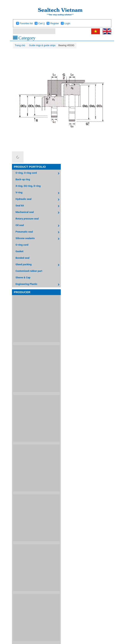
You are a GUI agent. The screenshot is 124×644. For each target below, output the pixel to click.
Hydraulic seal (38, 200)
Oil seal (38, 226)
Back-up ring (23, 179)
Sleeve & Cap (23, 277)
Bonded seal (23, 258)
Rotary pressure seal (27, 219)
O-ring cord (22, 245)
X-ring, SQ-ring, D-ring (28, 186)
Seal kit (38, 206)
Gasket (20, 251)
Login (67, 23)
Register (55, 23)
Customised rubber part (29, 271)
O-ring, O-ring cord (38, 173)
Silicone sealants (38, 239)
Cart (42, 23)
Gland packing (38, 265)
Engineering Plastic (38, 285)
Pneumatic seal (38, 232)
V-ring (38, 193)
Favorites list (26, 23)
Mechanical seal (38, 213)
